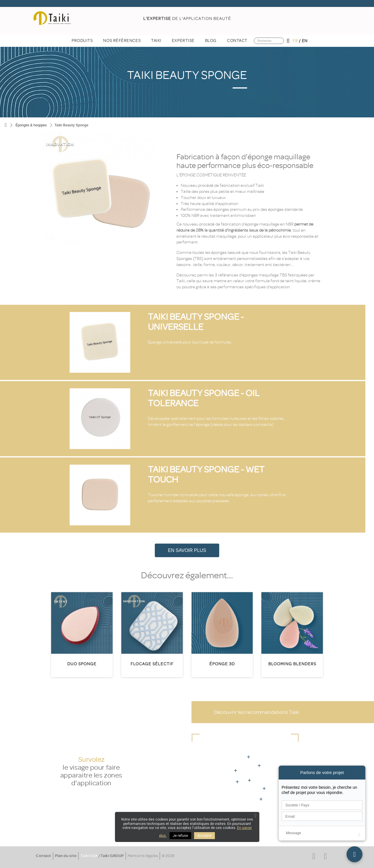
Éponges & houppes (31, 125)
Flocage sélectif (152, 664)
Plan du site (66, 856)
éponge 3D (222, 664)
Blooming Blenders (292, 664)
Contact (43, 856)
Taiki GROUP (112, 856)
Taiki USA (89, 856)
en (305, 41)
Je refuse (180, 836)
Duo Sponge (82, 664)
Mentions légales (143, 856)
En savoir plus (187, 550)
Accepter (204, 836)
